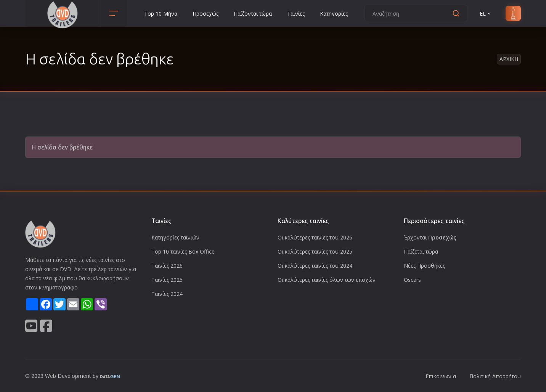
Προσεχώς (206, 14)
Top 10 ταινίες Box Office (183, 251)
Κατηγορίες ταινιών (175, 237)
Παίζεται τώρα (421, 251)
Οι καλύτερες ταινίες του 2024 (315, 266)
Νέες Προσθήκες (424, 266)
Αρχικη (509, 59)
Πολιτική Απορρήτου (495, 376)
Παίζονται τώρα (253, 14)
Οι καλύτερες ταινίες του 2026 (315, 237)
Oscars (412, 280)
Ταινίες (296, 14)
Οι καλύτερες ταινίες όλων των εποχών (327, 280)
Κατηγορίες (334, 14)
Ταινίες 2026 (167, 266)
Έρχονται (430, 237)
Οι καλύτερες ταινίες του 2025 (315, 251)
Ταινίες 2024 (167, 294)
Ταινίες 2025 (167, 280)
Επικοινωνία (441, 376)
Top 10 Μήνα (161, 14)
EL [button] (486, 14)
